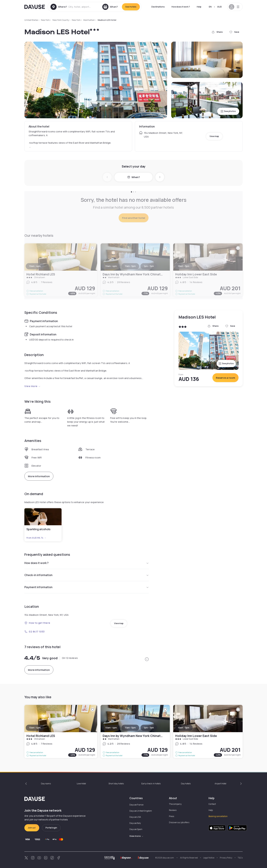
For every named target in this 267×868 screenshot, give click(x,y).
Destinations (158, 7)
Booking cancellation (218, 816)
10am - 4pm (35, 728)
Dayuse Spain (136, 829)
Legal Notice (209, 858)
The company (175, 804)
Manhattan (89, 20)
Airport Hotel (220, 784)
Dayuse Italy (135, 823)
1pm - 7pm (149, 728)
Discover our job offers (179, 822)
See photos (228, 111)
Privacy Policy (226, 858)
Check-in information (87, 575)
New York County (61, 20)
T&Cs (240, 858)
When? (134, 177)
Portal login (51, 828)
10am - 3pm (184, 728)
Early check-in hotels (151, 784)
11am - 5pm (130, 728)
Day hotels (186, 784)
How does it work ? (181, 7)
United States (31, 20)
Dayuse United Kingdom (141, 811)
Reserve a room (225, 378)
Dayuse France (136, 805)
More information (39, 476)
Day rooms (46, 784)
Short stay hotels (116, 784)
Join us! (32, 828)
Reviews (173, 810)
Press (172, 816)
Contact (212, 804)
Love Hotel (81, 784)
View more (32, 386)
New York (45, 20)
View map (214, 136)
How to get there (37, 623)
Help (199, 7)
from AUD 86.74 (36, 538)
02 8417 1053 (35, 632)
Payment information (87, 587)
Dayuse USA (135, 817)
